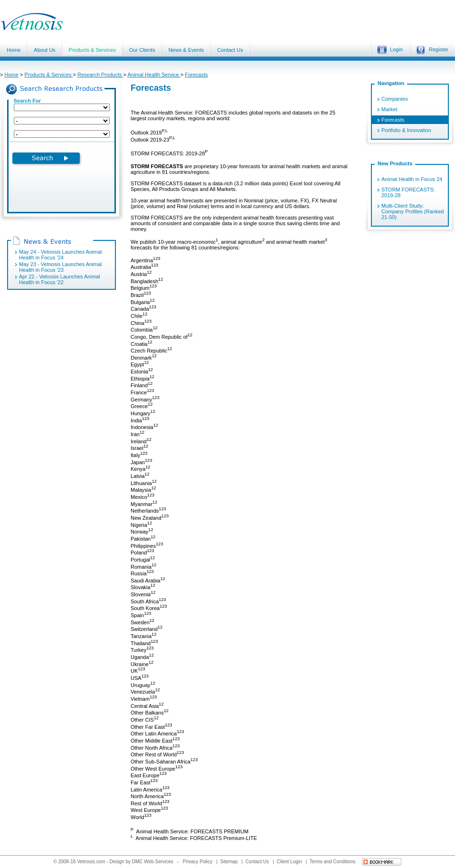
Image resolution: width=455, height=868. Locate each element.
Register (432, 50)
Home (14, 50)
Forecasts (196, 75)
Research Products (100, 75)
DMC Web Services (153, 862)
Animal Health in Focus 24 (412, 179)
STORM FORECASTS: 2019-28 (408, 192)
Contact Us (230, 50)
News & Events (186, 50)
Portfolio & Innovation (406, 130)
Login (390, 50)
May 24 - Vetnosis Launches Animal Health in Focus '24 (60, 255)
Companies (395, 99)
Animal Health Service (154, 75)
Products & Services (92, 50)
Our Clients (142, 50)
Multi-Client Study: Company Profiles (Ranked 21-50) (412, 211)
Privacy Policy (198, 862)
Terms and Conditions (333, 862)
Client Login (290, 862)
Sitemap (230, 862)
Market (389, 109)
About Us (44, 50)
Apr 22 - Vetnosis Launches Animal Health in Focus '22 (60, 279)
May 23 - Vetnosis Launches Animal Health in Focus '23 (60, 267)
